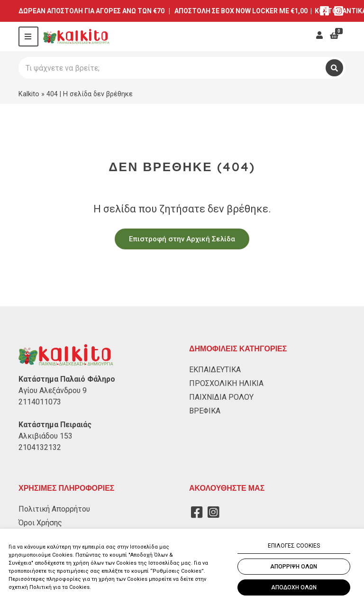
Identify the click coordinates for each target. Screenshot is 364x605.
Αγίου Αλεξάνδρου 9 (53, 390)
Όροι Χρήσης (40, 523)
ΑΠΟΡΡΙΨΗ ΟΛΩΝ (294, 567)
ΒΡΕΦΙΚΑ (205, 411)
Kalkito (29, 94)
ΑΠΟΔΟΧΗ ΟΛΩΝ (294, 587)
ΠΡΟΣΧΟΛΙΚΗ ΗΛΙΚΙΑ (226, 383)
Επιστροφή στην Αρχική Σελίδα (182, 239)
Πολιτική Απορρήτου (54, 509)
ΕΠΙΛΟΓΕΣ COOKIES (294, 546)
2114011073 (40, 402)
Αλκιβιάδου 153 (45, 436)
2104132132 (40, 447)
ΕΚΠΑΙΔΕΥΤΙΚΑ (215, 370)
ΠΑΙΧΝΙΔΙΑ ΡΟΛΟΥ (221, 397)
